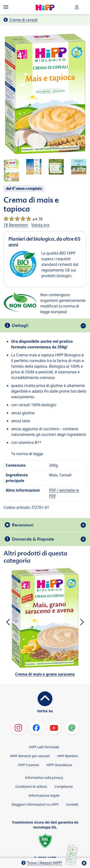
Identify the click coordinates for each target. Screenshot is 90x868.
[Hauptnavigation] (7, 7)
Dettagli (20, 325)
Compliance (64, 786)
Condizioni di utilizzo (31, 786)
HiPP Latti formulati (44, 747)
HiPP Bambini (68, 756)
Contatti (72, 804)
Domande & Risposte (33, 539)
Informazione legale (44, 795)
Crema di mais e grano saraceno (45, 674)
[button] (77, 7)
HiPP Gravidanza (59, 765)
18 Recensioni (16, 225)
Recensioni (23, 525)
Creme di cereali (23, 20)
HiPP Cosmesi (29, 765)
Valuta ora (40, 225)
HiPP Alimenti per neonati (30, 756)
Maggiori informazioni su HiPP (35, 804)
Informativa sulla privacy (44, 778)
